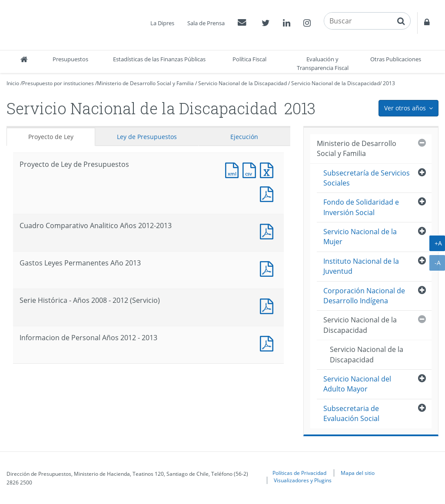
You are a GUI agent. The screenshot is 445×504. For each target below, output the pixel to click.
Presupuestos (70, 59)
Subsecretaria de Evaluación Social (351, 413)
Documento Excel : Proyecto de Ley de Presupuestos (269, 169)
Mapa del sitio (358, 473)
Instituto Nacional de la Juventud (361, 266)
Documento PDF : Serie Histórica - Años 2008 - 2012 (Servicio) (269, 305)
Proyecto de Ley (51, 137)
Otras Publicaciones (396, 59)
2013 (389, 83)
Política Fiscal (249, 59)
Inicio (13, 83)
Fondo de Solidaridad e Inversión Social (361, 207)
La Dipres (162, 23)
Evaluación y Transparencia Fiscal (323, 63)
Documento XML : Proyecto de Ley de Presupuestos (234, 169)
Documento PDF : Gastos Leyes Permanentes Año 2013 (269, 268)
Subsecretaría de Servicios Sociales (367, 178)
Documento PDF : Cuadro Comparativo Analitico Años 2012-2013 (269, 230)
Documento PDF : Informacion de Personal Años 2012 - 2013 (269, 343)
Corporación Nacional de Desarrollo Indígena (364, 296)
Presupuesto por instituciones (58, 83)
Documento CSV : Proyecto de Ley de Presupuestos (251, 169)
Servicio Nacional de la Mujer (360, 237)
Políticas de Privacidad (299, 473)
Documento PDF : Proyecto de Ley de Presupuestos (269, 193)
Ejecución (244, 137)
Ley (147, 137)
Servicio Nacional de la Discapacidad (242, 83)
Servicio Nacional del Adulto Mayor (357, 384)
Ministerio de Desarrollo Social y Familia (145, 83)
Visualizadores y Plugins (303, 480)
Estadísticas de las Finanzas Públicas (159, 59)
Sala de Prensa (206, 23)
